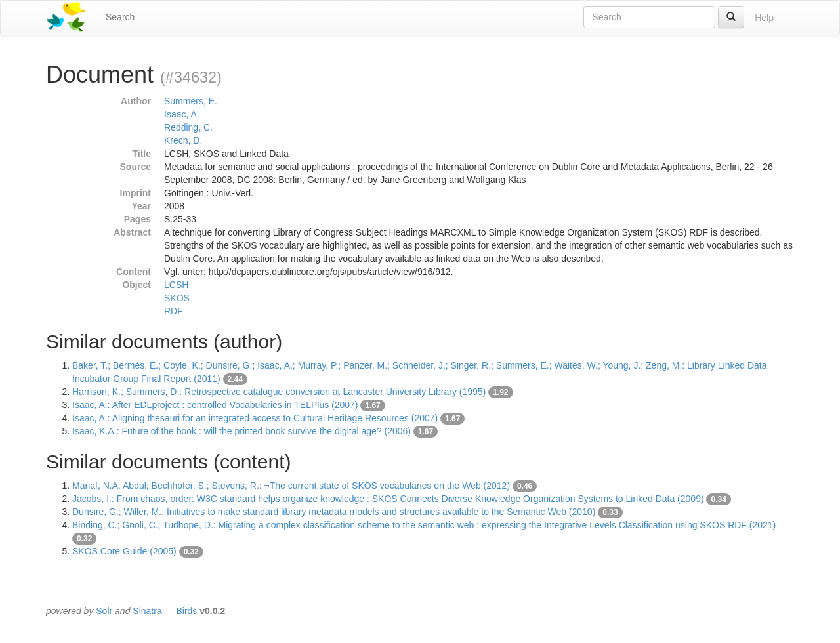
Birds (186, 611)
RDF (174, 311)
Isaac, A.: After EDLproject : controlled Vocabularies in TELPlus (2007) (215, 405)
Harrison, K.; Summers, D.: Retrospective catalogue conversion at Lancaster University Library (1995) (279, 392)
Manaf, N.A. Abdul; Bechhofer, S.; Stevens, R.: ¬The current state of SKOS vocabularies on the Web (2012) (291, 486)
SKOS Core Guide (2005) (124, 551)
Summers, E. (191, 101)
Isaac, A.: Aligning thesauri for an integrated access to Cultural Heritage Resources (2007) (255, 418)
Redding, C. (188, 127)
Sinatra (147, 611)
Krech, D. (183, 140)
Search (120, 17)
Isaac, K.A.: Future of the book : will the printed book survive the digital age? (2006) (241, 431)
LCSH (176, 285)
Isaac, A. (182, 114)
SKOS (177, 298)
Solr (104, 611)
